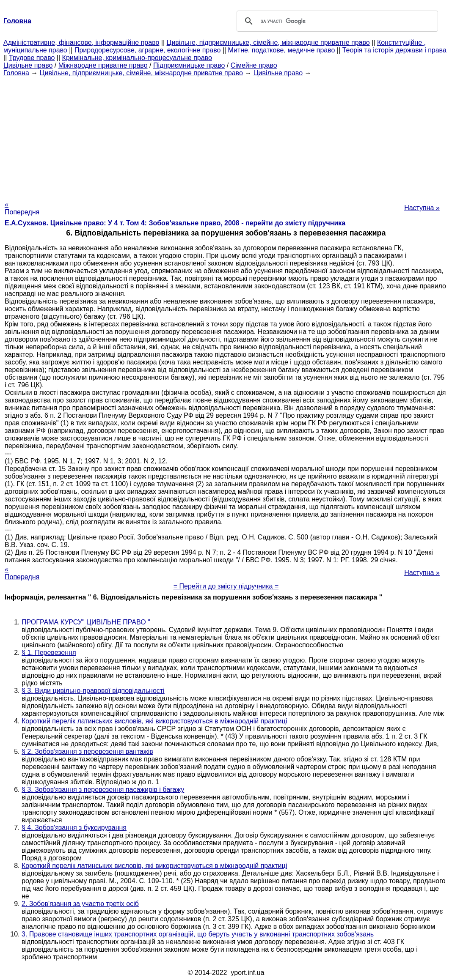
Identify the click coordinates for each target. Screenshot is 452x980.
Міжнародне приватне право (103, 65)
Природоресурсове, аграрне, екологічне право (147, 50)
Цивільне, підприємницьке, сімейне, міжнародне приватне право (268, 42)
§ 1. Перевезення (49, 653)
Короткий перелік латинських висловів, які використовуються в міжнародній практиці (154, 721)
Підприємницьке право (189, 65)
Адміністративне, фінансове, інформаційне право (81, 42)
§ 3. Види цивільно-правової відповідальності (93, 691)
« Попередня (22, 208)
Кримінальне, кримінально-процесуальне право (137, 58)
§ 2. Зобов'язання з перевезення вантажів (87, 751)
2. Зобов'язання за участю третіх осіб (80, 904)
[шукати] (336, 21)
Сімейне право (254, 65)
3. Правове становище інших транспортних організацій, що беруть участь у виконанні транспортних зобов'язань (198, 934)
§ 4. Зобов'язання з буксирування (74, 828)
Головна (16, 73)
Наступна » (422, 208)
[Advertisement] (226, 136)
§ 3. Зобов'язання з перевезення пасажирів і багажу (103, 790)
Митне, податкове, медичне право (282, 50)
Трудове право (32, 58)
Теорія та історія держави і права (394, 50)
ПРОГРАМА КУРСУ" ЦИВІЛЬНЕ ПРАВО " (86, 622)
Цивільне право (28, 65)
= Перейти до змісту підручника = (226, 586)
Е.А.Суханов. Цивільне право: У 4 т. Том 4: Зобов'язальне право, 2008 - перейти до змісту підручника (175, 223)
